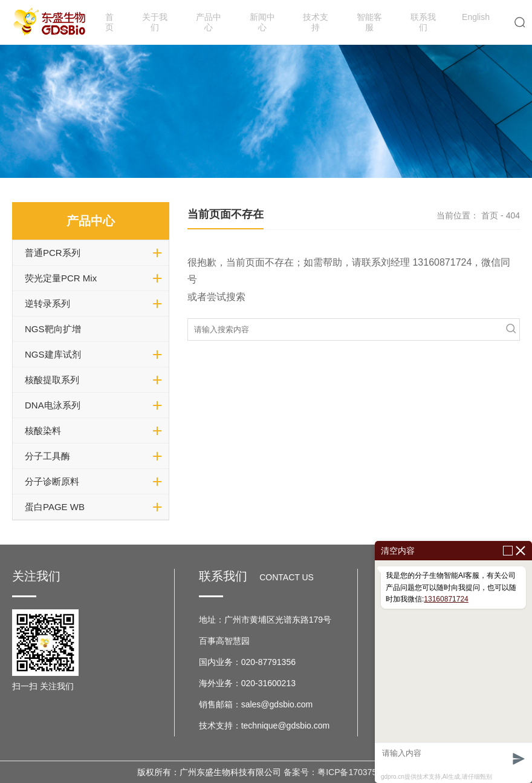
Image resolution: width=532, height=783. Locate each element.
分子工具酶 (47, 456)
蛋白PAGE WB (55, 507)
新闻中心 (262, 22)
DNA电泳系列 (53, 405)
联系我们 (423, 22)
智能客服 (369, 22)
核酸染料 (43, 431)
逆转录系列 (47, 303)
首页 (109, 22)
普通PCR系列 (53, 253)
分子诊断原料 (52, 481)
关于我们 (155, 22)
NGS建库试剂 (53, 354)
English (476, 17)
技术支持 (316, 22)
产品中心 (209, 22)
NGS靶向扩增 (53, 329)
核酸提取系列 (52, 380)
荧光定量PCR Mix (61, 278)
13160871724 (446, 599)
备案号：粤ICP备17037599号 (339, 772)
